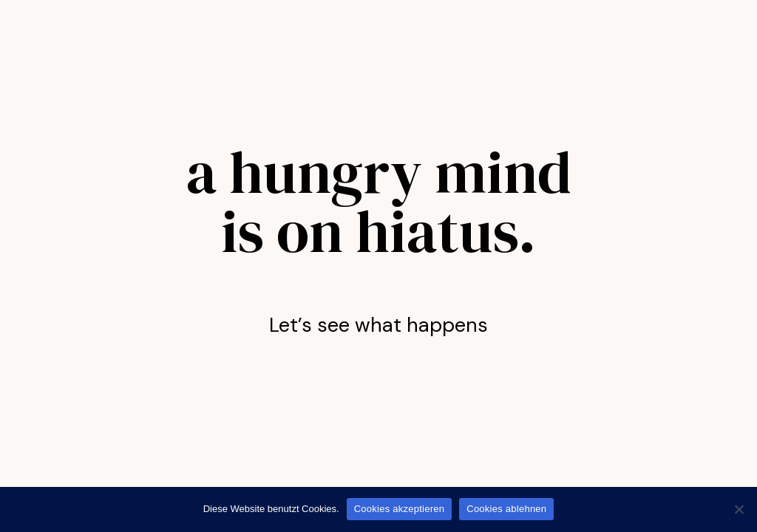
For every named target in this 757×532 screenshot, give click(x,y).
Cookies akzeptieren (400, 509)
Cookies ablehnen (506, 509)
